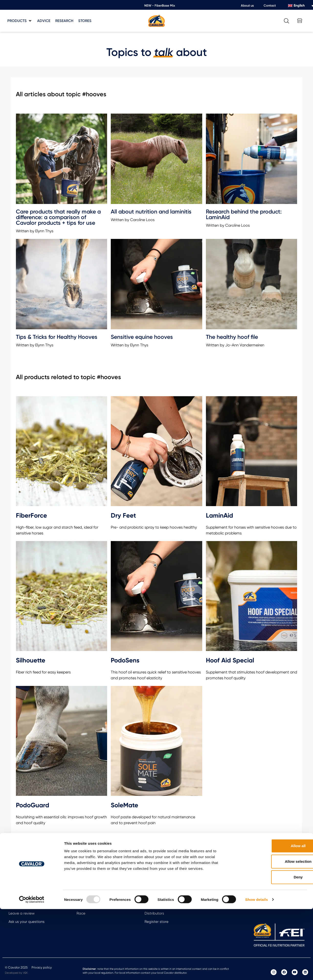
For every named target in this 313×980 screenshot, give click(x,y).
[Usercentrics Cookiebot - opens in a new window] (32, 970)
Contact (270, 5)
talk (164, 52)
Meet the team (157, 897)
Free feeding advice (26, 888)
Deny (272, 948)
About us (247, 5)
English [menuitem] (299, 5)
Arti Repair (85, 888)
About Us (152, 888)
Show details (257, 970)
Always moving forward (97, 897)
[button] (20, 21)
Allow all (272, 917)
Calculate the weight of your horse (38, 897)
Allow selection (272, 932)
